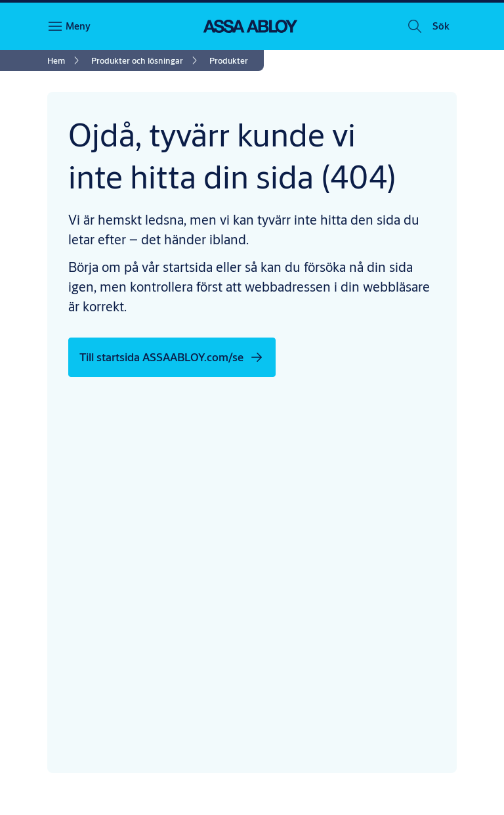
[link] (65, 60)
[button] (441, 26)
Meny (78, 26)
